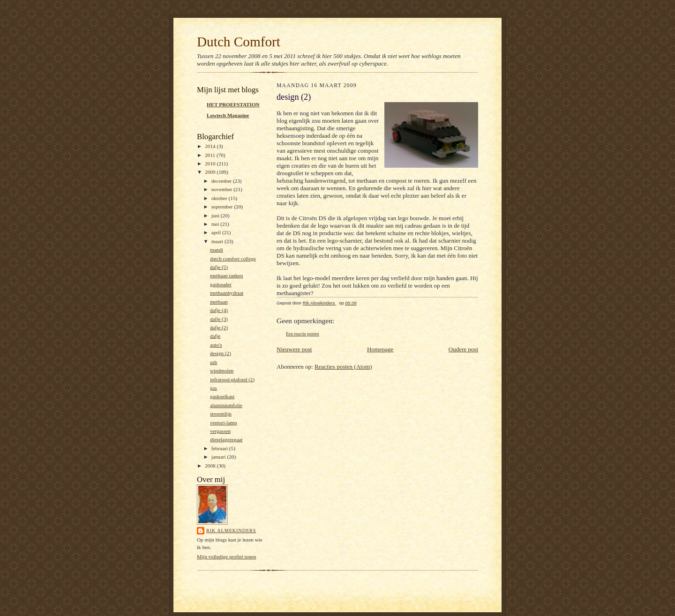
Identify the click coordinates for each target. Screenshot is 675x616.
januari (219, 457)
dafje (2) (219, 327)
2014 (211, 146)
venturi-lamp (224, 423)
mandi (217, 250)
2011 (211, 155)
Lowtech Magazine (228, 115)
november (222, 189)
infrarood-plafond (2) (232, 379)
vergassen (220, 431)
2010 (211, 163)
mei (216, 224)
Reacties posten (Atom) (343, 367)
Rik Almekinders (231, 531)
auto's (216, 345)
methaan (219, 302)
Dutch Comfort (239, 42)
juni (216, 215)
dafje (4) (219, 310)
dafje (215, 336)
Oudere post (463, 349)
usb (214, 362)
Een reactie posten (302, 334)
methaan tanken (226, 275)
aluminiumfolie (226, 405)
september (223, 207)
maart (218, 241)
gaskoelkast (222, 396)
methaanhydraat (227, 293)
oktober (220, 198)
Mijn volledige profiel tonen (226, 557)
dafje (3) (219, 319)
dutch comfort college (233, 259)
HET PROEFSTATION (233, 104)
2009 (211, 172)
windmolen (222, 371)
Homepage (380, 349)
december (222, 181)
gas (214, 388)
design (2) (221, 353)
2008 (211, 466)
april (217, 232)
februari (220, 448)
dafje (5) (219, 267)
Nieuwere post (294, 349)
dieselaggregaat (226, 439)
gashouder (221, 284)
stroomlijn (221, 414)
